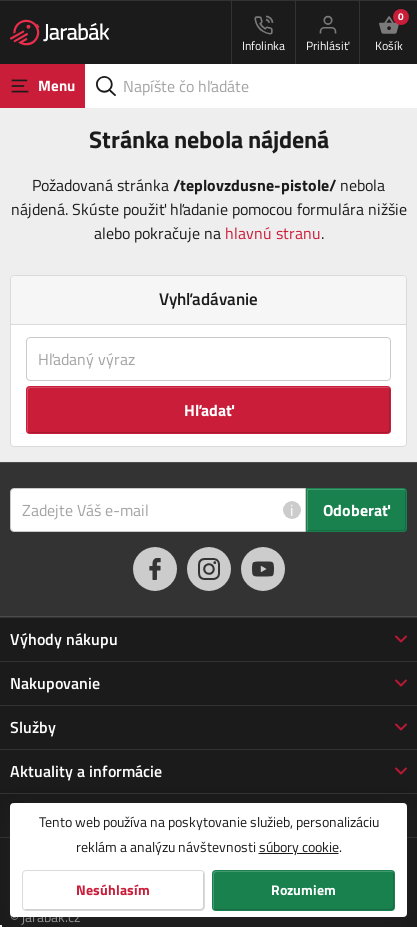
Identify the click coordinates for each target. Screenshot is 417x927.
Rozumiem (303, 890)
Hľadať (209, 410)
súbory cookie (299, 846)
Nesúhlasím (113, 890)
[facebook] (155, 569)
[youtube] (263, 569)
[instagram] (209, 569)
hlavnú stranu (273, 233)
